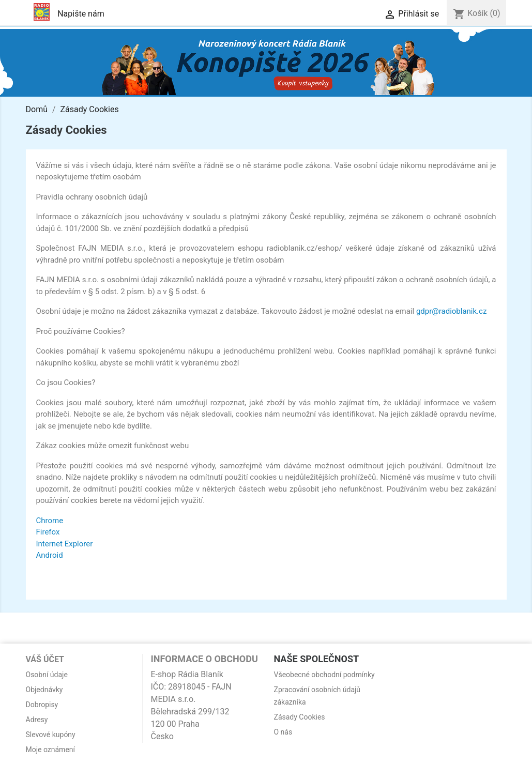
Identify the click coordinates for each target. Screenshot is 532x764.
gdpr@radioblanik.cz (451, 311)
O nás (283, 732)
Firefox (48, 532)
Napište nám (81, 14)
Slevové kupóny (51, 735)
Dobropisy (42, 705)
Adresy (37, 720)
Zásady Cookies (300, 717)
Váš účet (45, 659)
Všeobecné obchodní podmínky (324, 675)
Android (50, 555)
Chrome (50, 521)
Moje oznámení (51, 750)
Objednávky (44, 690)
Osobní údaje (47, 675)
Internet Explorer (65, 544)
